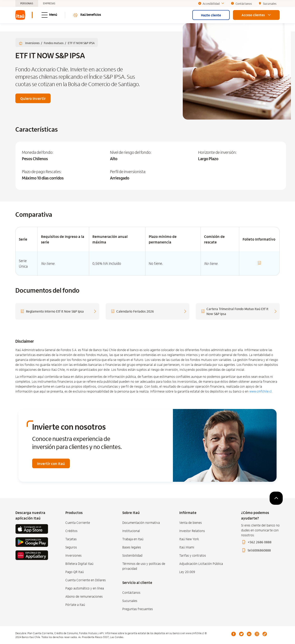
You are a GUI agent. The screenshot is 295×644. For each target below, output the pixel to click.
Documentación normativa (141, 522)
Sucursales (130, 601)
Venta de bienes (191, 522)
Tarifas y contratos (193, 555)
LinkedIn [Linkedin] (249, 634)
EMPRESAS (49, 4)
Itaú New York (189, 539)
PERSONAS (27, 4)
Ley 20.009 (187, 572)
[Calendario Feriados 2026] (148, 311)
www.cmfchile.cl (260, 391)
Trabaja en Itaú (133, 539)
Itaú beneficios (87, 15)
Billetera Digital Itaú (79, 563)
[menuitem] (20, 15)
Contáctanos (131, 592)
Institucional (131, 531)
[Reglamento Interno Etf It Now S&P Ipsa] (57, 311)
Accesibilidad (211, 3)
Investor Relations (192, 531)
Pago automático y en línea (85, 588)
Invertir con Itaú (51, 463)
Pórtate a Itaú (75, 605)
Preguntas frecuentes (138, 609)
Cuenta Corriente (78, 522)
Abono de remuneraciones (84, 596)
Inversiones (33, 43)
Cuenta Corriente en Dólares (86, 580)
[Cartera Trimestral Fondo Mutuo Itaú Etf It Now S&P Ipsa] (238, 311)
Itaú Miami (187, 547)
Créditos (71, 531)
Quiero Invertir (33, 98)
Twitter (241, 634)
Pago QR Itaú (75, 572)
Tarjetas (71, 539)
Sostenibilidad (132, 555)
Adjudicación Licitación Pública (201, 563)
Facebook (234, 634)
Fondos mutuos (54, 43)
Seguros (71, 547)
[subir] (276, 498)
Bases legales (132, 547)
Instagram (257, 634)
